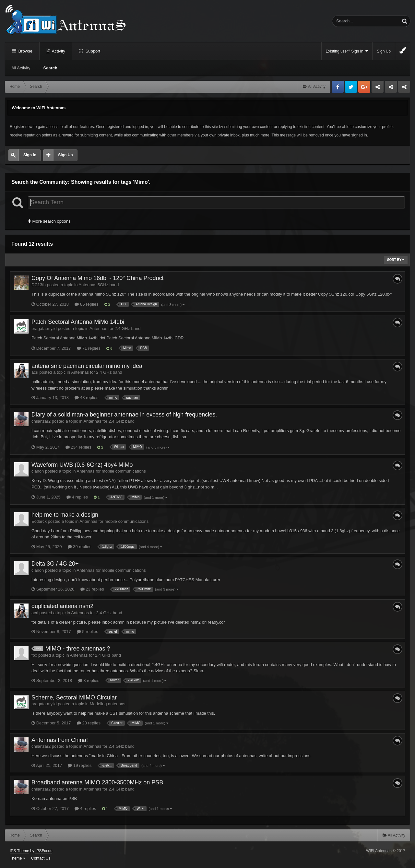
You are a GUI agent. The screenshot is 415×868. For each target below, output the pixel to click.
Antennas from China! (60, 740)
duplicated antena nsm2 (62, 606)
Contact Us (41, 858)
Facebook (338, 87)
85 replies (86, 304)
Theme (18, 858)
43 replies (86, 398)
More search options (49, 221)
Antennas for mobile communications (111, 471)
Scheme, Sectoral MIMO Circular (74, 698)
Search (50, 68)
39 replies (80, 547)
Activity (58, 51)
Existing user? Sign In (347, 51)
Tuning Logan (391, 88)
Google (364, 87)
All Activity (21, 68)
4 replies (77, 497)
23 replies (92, 589)
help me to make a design (65, 515)
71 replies (89, 348)
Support (92, 51)
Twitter (351, 87)
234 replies (78, 447)
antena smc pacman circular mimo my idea (87, 366)
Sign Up (384, 51)
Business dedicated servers (378, 88)
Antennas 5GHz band (99, 285)
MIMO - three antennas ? (77, 649)
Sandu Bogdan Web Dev (404, 88)
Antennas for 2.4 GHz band (115, 328)
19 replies (80, 765)
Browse (25, 51)
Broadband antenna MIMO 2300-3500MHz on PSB (97, 782)
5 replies (88, 632)
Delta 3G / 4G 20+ (55, 564)
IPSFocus (44, 851)
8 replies (89, 680)
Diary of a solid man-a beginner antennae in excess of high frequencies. (124, 415)
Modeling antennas (108, 704)
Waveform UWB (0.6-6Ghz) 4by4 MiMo (82, 465)
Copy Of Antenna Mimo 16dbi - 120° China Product (97, 278)
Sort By (396, 260)
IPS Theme (19, 851)
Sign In (30, 155)
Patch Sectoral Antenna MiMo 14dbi (78, 322)
